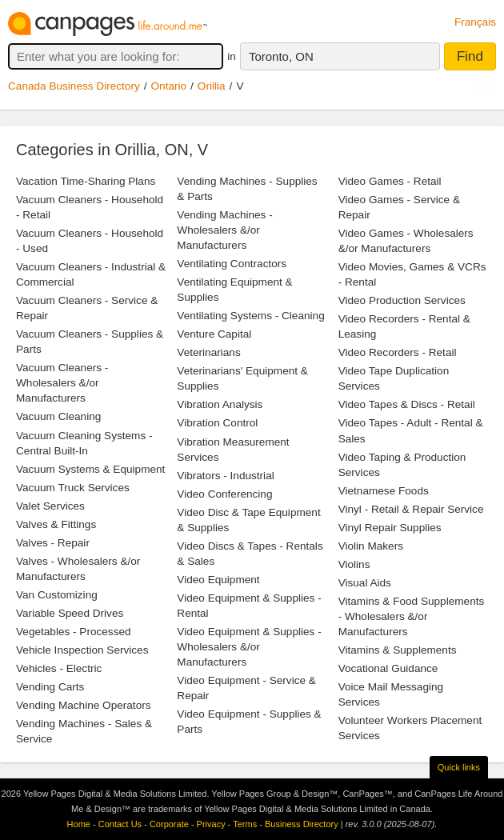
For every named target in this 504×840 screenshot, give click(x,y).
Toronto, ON (281, 56)
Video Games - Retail (390, 181)
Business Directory (302, 824)
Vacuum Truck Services (73, 488)
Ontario (169, 86)
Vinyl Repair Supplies (390, 528)
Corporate (169, 824)
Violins (354, 564)
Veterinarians (208, 352)
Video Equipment (218, 580)
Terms (245, 824)
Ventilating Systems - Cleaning (250, 316)
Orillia (212, 86)
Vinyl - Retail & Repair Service (411, 509)
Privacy (211, 824)
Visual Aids (365, 583)
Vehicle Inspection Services (82, 650)
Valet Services (50, 506)
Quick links (459, 767)
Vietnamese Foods (384, 491)
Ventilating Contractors (232, 264)
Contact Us (120, 824)
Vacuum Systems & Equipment (90, 469)
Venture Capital (214, 334)
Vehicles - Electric (59, 668)
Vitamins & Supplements (398, 650)
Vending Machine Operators (84, 705)
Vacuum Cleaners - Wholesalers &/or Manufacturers (62, 383)
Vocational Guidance (388, 668)
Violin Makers (371, 546)
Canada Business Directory (74, 86)
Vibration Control (217, 423)
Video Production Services (402, 300)
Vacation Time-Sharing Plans (86, 181)
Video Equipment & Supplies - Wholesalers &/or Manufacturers (249, 647)
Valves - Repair (53, 543)
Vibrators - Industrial (225, 476)
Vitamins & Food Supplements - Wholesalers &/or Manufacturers (412, 616)
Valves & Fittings (56, 524)
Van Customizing (57, 595)
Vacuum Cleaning (58, 416)
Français (475, 22)
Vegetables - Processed (74, 632)
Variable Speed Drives (70, 613)
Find (470, 56)
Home (79, 824)
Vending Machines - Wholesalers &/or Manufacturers (224, 230)
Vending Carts (50, 687)
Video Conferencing (224, 494)
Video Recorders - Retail (398, 352)
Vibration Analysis (220, 404)
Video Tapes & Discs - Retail (407, 404)
